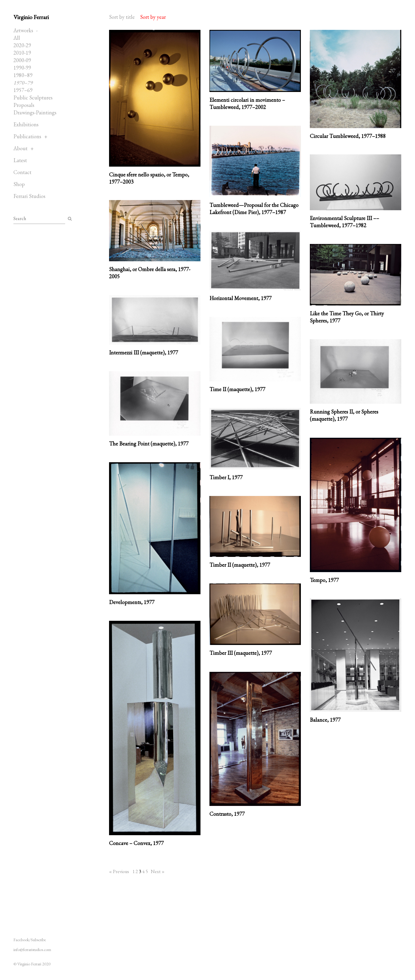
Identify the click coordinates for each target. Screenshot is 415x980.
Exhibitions (26, 124)
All (17, 38)
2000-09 (22, 60)
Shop (19, 184)
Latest (20, 160)
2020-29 (22, 45)
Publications (27, 136)
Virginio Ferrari (31, 17)
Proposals (24, 105)
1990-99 (22, 68)
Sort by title (122, 17)
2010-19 (22, 53)
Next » (158, 871)
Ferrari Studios (29, 196)
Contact (22, 172)
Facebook (21, 940)
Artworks (23, 30)
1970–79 (23, 83)
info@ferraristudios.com (32, 950)
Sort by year (153, 17)
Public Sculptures (33, 97)
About (20, 148)
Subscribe (38, 940)
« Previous (119, 871)
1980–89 (23, 75)
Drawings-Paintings (35, 112)
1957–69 (23, 90)
